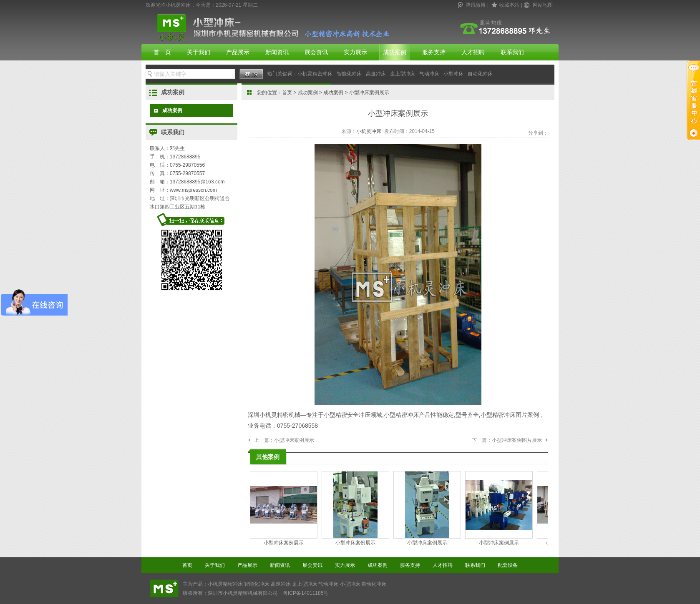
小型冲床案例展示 (294, 440)
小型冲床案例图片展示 (517, 440)
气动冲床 (429, 74)
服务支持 (434, 52)
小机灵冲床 (369, 131)
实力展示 (355, 52)
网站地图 (543, 5)
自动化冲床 (480, 74)
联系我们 (512, 52)
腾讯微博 (476, 5)
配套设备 (508, 565)
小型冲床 (453, 74)
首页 (287, 93)
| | (505, 5)
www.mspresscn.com (193, 190)
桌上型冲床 (403, 74)
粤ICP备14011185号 (306, 593)
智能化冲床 (349, 74)
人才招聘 (473, 52)
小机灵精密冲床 (315, 74)
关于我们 (199, 52)
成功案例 (395, 52)
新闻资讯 (277, 52)
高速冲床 (376, 74)
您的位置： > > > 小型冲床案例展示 (323, 93)
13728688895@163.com (197, 182)
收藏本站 (509, 5)
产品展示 (238, 52)
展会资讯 (316, 52)
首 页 (162, 52)
